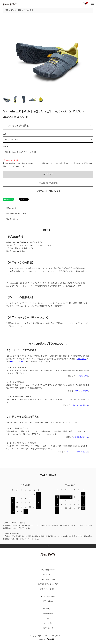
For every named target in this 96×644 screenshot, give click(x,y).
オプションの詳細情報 (17, 126)
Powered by (48, 639)
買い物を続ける (12, 219)
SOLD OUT (48, 174)
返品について (11, 208)
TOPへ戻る (48, 546)
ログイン (48, 618)
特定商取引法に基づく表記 (16, 214)
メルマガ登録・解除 (48, 597)
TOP (6, 10)
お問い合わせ (48, 628)
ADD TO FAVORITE (48, 183)
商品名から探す (16, 10)
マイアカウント (48, 609)
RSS (44, 601)
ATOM (51, 601)
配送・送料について (48, 570)
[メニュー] (92, 4)
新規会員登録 (48, 614)
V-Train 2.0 (28, 10)
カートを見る (48, 623)
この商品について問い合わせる (48, 191)
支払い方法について (48, 580)
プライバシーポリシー (48, 589)
